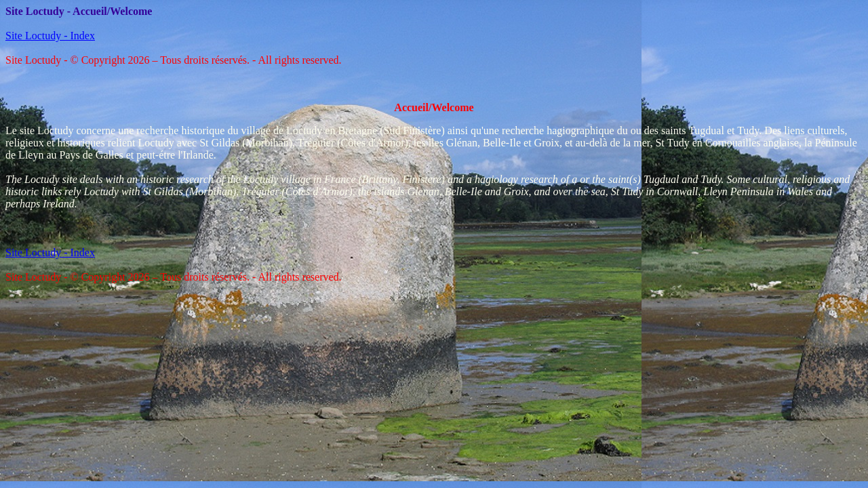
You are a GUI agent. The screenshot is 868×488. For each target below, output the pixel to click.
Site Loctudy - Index (50, 36)
